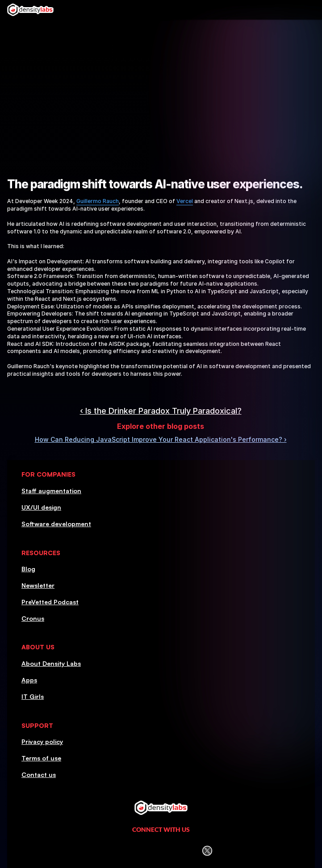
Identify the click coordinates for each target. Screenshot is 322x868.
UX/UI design (41, 507)
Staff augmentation (51, 491)
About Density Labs (51, 663)
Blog (28, 569)
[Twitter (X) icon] (207, 851)
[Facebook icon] (162, 851)
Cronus (33, 618)
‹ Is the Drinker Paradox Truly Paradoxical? (161, 411)
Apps (29, 680)
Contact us (39, 775)
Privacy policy (42, 741)
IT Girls (33, 696)
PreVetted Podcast (50, 602)
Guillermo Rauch (98, 201)
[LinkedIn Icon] (116, 851)
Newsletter (38, 585)
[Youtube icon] (185, 851)
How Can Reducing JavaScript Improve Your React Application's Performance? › (161, 439)
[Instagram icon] (139, 851)
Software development (56, 524)
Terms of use (41, 758)
